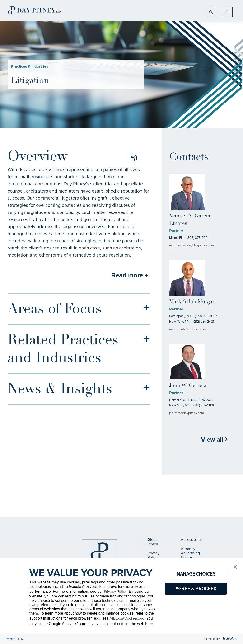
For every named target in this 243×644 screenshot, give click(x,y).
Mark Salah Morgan (192, 302)
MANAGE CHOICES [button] (196, 574)
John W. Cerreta (188, 386)
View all (215, 439)
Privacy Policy (154, 555)
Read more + (130, 275)
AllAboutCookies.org (127, 618)
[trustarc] (229, 639)
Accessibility (191, 539)
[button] (235, 567)
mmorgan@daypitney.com (188, 329)
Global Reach (153, 542)
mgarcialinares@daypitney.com (192, 245)
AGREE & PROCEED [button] (196, 588)
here (149, 624)
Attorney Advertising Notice (190, 553)
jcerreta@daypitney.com (187, 413)
